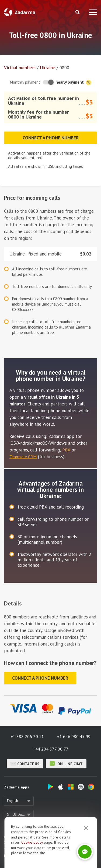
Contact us (25, 764)
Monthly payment (25, 82)
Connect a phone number (51, 138)
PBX (66, 450)
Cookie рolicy (32, 856)
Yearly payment (74, 82)
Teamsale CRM (23, 457)
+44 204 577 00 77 (51, 749)
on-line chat (66, 764)
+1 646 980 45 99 (74, 736)
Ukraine (48, 68)
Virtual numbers (20, 68)
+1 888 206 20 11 (27, 736)
